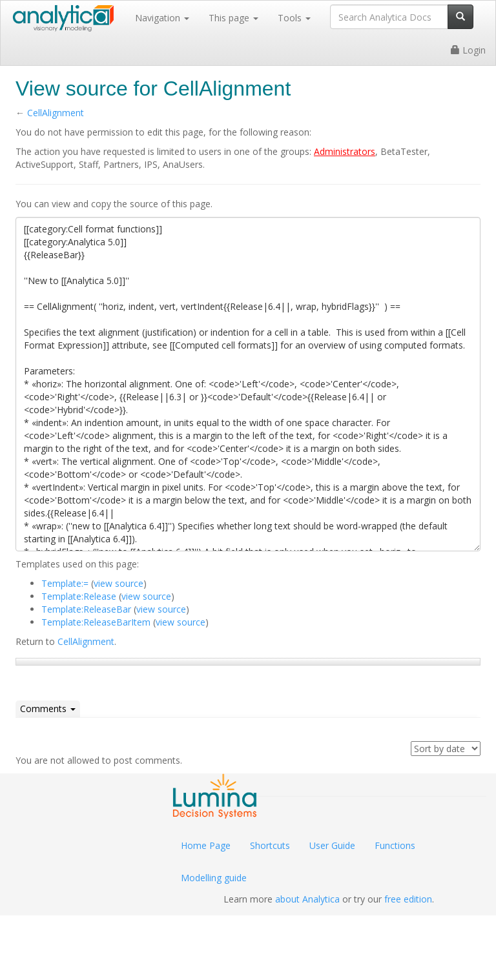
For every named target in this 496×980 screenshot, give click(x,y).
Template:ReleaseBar (86, 609)
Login (468, 50)
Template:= (65, 583)
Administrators (345, 151)
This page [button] (233, 18)
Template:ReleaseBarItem (96, 622)
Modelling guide (214, 878)
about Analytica (307, 899)
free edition (408, 899)
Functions (395, 845)
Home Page (206, 845)
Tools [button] (294, 18)
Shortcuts (270, 845)
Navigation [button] (162, 18)
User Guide (332, 845)
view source (119, 583)
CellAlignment (56, 113)
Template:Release (79, 596)
